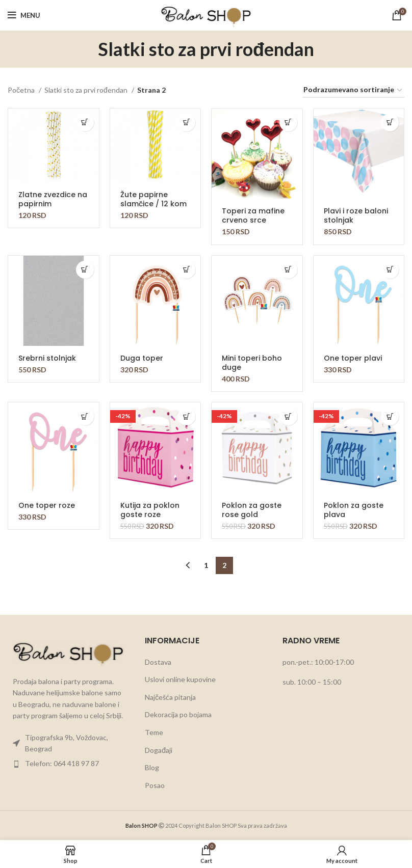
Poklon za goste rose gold (252, 510)
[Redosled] (353, 90)
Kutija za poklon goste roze (150, 510)
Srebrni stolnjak (47, 358)
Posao (155, 785)
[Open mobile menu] (24, 15)
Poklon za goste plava (354, 510)
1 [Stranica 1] (206, 565)
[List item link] (69, 743)
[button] (85, 123)
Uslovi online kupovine (180, 679)
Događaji (159, 750)
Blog (152, 767)
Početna (22, 90)
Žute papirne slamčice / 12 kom (153, 199)
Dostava (158, 662)
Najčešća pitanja (170, 697)
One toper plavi (353, 358)
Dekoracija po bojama (178, 714)
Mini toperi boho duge (252, 363)
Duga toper (142, 358)
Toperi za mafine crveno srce (253, 215)
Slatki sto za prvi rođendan (87, 90)
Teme (154, 732)
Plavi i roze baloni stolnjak (356, 215)
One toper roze (47, 505)
